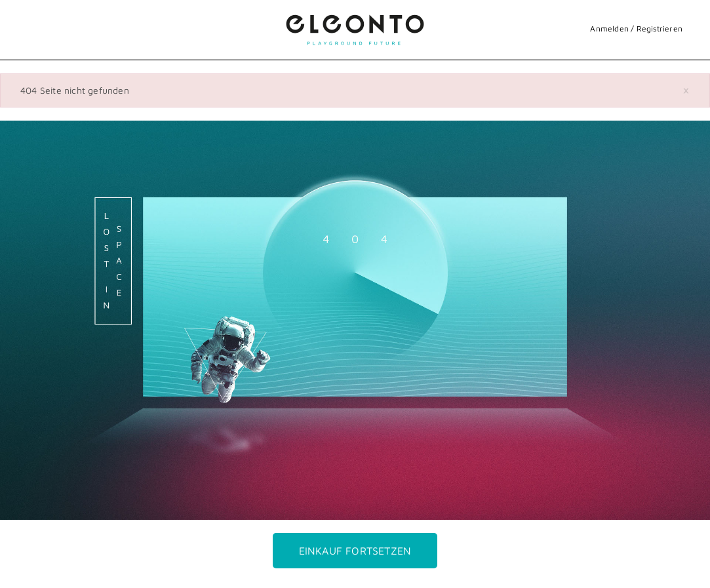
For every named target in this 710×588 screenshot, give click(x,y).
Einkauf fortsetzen (355, 551)
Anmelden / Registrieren (636, 29)
